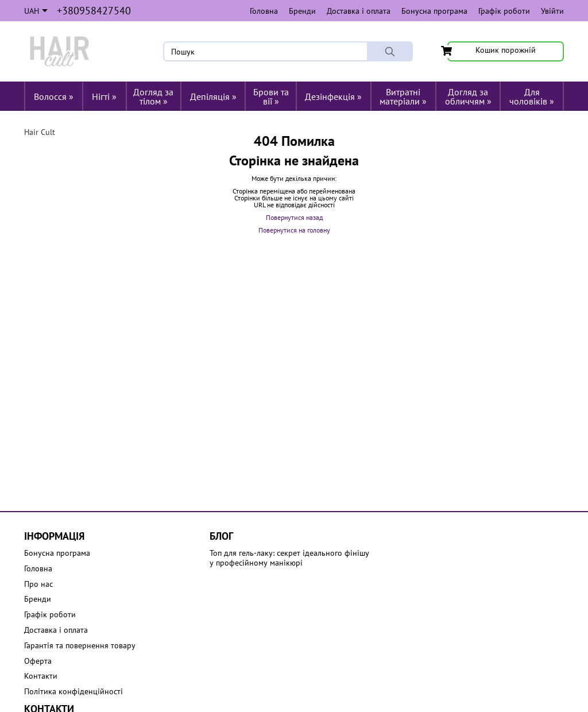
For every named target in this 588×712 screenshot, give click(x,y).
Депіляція (213, 96)
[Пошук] (390, 51)
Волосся (54, 96)
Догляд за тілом (153, 96)
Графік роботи (504, 11)
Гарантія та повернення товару (80, 646)
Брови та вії (271, 96)
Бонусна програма (434, 11)
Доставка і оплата (359, 11)
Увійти (552, 11)
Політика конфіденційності (73, 692)
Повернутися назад (294, 217)
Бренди (302, 11)
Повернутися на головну (294, 230)
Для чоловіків (532, 96)
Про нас (38, 584)
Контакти (41, 676)
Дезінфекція (333, 96)
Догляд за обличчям (468, 96)
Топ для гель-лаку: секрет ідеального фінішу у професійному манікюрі (289, 558)
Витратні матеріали (403, 96)
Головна (264, 11)
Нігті (104, 96)
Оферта (38, 661)
